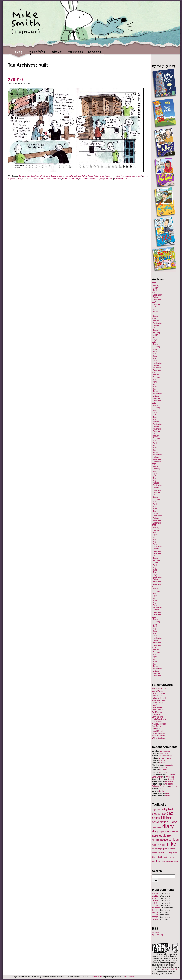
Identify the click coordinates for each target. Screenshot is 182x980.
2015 (154, 403)
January (156, 286)
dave (159, 827)
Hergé (154, 705)
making (128, 176)
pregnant (156, 853)
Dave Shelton (157, 696)
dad (79, 176)
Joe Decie (156, 715)
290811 (155, 915)
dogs (160, 832)
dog (155, 831)
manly (140, 176)
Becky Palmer (158, 691)
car (164, 814)
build (48, 176)
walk (155, 861)
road (175, 853)
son (48, 179)
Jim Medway (157, 712)
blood (42, 176)
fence (91, 176)
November (157, 368)
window (170, 861)
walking (162, 861)
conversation (160, 822)
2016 (154, 372)
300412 (155, 905)
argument (156, 810)
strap (59, 179)
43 (20, 176)
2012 (154, 495)
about (57, 53)
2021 (154, 307)
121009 (155, 912)
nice (19, 179)
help (96, 176)
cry (170, 822)
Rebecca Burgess (159, 786)
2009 (154, 586)
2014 (154, 434)
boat (155, 814)
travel (172, 857)
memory (156, 845)
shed (43, 179)
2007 (154, 647)
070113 (155, 896)
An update (169, 765)
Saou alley (163, 753)
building (55, 176)
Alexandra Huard (159, 689)
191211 (155, 894)
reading (169, 853)
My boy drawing (165, 756)
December (157, 300)
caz (66, 176)
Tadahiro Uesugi (159, 736)
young (102, 179)
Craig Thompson (159, 693)
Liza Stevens (157, 722)
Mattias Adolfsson (159, 724)
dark (154, 827)
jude (170, 840)
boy (160, 814)
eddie (163, 836)
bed (171, 809)
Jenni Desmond (158, 710)
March (155, 288)
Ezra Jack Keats (159, 700)
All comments (157, 935)
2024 (154, 302)
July (155, 358)
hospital (156, 840)
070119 (162, 760)
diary (168, 826)
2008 (154, 617)
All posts (155, 933)
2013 (154, 464)
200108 (155, 898)
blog (19, 53)
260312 (155, 917)
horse (101, 176)
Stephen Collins (158, 733)
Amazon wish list (170, 969)
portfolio (38, 53)
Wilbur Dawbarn (158, 738)
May (155, 309)
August (156, 311)
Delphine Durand (159, 698)
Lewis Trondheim (159, 719)
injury (114, 176)
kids (176, 840)
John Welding (157, 717)
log (122, 176)
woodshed (94, 179)
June (155, 356)
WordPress (130, 977)
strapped (66, 179)
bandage (35, 176)
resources (76, 53)
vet (81, 179)
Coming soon (165, 751)
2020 (154, 314)
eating (155, 836)
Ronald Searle (158, 731)
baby (164, 809)
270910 (15, 80)
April (155, 290)
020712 (155, 920)
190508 (155, 910)
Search (157, 871)
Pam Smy (156, 729)
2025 (154, 293)
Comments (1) (121, 179)
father (85, 176)
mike (145, 176)
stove (53, 179)
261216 (155, 903)
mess (162, 845)
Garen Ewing (157, 703)
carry (61, 176)
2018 (154, 328)
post (31, 179)
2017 (154, 342)
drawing (167, 832)
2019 (154, 318)
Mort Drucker (157, 726)
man (134, 176)
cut (75, 176)
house (108, 176)
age (24, 176)
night (160, 849)
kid (119, 176)
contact (95, 53)
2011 (154, 525)
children (166, 818)
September (157, 295)
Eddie (161, 789)
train (166, 857)
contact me (98, 977)
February (157, 333)
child (71, 176)
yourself (109, 179)
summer (75, 179)
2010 (154, 556)
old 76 (25, 179)
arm (28, 176)
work (176, 861)
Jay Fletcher (157, 707)
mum (154, 849)
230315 (155, 901)
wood (85, 179)
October (156, 297)
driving (175, 832)
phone (172, 849)
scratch (37, 179)
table (161, 857)
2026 (154, 283)
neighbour (12, 179)
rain (163, 853)
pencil (166, 849)
